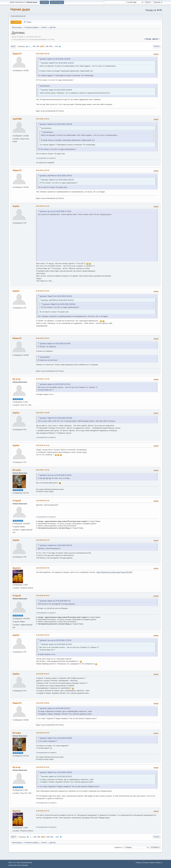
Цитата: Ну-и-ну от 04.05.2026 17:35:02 (56, 211)
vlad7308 (17, 119)
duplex (16, 206)
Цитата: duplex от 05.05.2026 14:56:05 (55, 59)
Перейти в (118, 847)
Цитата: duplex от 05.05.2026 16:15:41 (55, 384)
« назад (148, 39)
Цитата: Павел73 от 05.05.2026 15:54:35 (56, 296)
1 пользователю (41, 158)
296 (38, 46)
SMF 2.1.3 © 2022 (14, 863)
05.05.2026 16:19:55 (43, 291)
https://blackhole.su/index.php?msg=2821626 (114, 572)
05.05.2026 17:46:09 (43, 413)
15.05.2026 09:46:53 (43, 596)
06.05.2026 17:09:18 (43, 470)
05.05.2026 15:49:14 (43, 119)
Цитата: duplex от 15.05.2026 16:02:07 (55, 708)
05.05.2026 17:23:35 (43, 379)
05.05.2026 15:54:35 (43, 170)
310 (56, 46)
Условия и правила (149, 863)
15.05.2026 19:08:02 (43, 703)
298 (47, 46)
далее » (156, 39)
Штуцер (17, 470)
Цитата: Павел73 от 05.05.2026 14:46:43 (58, 63)
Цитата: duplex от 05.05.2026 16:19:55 (55, 344)
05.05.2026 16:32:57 (43, 338)
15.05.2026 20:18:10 (43, 767)
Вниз (13, 47)
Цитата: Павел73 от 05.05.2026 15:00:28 (56, 124)
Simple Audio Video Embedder (18, 865)
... (31, 46)
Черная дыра (20, 9)
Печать (157, 47)
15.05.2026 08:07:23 (43, 540)
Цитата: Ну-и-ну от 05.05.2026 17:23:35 (56, 640)
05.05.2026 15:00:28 (43, 54)
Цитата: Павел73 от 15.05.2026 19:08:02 (56, 738)
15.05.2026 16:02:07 (43, 674)
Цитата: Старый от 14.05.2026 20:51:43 (56, 545)
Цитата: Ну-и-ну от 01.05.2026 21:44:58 (56, 475)
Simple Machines (27, 863)
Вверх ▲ (160, 863)
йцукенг (17, 568)
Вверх (14, 837)
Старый (17, 501)
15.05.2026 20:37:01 (43, 811)
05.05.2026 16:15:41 (43, 206)
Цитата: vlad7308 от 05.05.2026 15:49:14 (56, 176)
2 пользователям (42, 752)
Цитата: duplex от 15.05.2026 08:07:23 (55, 601)
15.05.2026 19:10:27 (43, 733)
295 (34, 46)
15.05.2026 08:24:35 (43, 568)
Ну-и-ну (16, 379)
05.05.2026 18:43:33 (43, 445)
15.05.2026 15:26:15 (43, 635)
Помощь (139, 863)
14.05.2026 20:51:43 (43, 501)
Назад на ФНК (154, 10)
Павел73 (17, 54)
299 (51, 46)
